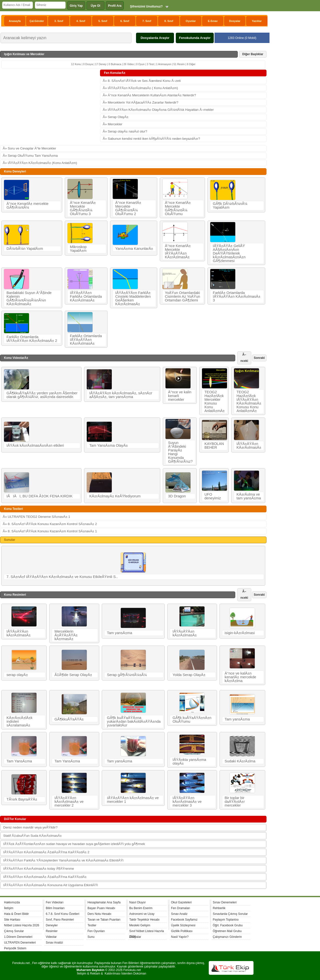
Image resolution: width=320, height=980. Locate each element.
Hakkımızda (12, 902)
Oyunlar (191, 21)
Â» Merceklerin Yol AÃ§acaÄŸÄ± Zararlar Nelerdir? (140, 102)
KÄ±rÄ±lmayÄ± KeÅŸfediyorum (115, 496)
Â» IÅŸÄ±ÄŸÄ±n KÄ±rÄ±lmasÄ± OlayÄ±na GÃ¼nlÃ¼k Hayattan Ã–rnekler (158, 110)
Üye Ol (95, 6)
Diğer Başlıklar (253, 54)
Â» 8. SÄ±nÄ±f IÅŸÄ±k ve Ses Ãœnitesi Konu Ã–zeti (142, 81)
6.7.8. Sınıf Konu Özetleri (62, 914)
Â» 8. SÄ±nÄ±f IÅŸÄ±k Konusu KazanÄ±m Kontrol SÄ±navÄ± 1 (50, 531)
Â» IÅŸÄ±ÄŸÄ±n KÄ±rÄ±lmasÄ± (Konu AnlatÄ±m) (40, 163)
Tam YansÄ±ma (19, 761)
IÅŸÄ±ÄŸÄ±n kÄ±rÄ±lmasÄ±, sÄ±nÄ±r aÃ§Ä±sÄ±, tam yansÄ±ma (121, 395)
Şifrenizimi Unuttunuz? (146, 6)
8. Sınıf (169, 21)
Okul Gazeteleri (181, 902)
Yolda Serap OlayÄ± (189, 675)
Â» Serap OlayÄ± (116, 117)
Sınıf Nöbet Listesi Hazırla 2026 (147, 932)
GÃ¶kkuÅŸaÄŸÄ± (69, 719)
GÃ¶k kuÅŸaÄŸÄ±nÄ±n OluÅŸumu (192, 720)
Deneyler (52, 925)
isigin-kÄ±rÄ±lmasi (240, 633)
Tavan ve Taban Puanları (104, 920)
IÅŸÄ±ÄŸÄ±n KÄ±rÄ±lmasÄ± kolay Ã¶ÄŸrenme (39, 869)
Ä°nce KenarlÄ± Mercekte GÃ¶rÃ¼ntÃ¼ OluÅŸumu (178, 208)
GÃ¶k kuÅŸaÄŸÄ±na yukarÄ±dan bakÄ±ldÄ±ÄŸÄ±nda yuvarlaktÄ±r (134, 721)
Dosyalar (235, 21)
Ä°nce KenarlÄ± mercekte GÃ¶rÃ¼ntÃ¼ (27, 206)
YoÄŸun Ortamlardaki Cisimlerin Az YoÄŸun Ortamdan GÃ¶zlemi (183, 296)
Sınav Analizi (54, 943)
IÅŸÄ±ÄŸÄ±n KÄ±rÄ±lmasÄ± (249, 446)
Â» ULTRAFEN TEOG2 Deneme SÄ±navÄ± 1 (36, 517)
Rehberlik (219, 908)
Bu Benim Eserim (141, 908)
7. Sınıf (147, 21)
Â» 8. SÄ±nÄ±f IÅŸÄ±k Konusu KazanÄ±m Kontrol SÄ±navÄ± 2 (50, 524)
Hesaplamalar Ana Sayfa (104, 902)
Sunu (91, 937)
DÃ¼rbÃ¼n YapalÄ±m (25, 249)
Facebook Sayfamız (184, 920)
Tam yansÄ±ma (120, 633)
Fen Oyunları (96, 931)
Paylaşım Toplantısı (226, 920)
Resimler (52, 931)
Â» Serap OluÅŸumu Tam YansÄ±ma (30, 156)
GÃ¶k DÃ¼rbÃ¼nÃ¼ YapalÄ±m (230, 206)
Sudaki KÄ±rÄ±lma (240, 761)
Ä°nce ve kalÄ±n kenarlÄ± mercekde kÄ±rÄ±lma (240, 677)
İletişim (9, 908)
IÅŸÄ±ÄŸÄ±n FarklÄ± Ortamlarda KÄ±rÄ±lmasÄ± (86, 296)
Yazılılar (257, 21)
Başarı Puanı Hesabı (101, 908)
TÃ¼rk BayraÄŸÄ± (22, 799)
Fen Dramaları (181, 908)
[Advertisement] (50, 107)
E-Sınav (213, 21)
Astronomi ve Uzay (142, 914)
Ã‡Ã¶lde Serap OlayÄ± (73, 675)
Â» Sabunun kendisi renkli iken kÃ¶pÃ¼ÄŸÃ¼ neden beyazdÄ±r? (151, 139)
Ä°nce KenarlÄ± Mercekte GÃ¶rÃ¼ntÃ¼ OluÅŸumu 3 (83, 208)
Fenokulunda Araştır (195, 38)
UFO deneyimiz (213, 496)
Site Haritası (12, 920)
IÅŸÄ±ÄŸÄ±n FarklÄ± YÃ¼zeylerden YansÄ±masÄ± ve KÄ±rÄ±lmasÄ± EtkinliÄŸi (63, 860)
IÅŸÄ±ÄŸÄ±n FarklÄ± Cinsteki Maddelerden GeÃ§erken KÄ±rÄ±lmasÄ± (133, 298)
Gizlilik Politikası (182, 931)
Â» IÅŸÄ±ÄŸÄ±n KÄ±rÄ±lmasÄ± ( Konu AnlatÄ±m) (140, 88)
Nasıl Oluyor (137, 902)
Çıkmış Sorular (14, 931)
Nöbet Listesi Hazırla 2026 (22, 925)
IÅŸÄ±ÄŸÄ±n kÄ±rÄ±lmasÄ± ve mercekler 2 (69, 802)
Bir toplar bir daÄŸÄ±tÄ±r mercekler (235, 802)
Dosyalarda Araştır (155, 38)
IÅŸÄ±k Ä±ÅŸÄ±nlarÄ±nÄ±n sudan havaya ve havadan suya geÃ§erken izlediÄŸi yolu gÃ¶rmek (74, 844)
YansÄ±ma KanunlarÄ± (134, 249)
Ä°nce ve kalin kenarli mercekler (180, 396)
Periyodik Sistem (15, 948)
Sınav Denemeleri (225, 902)
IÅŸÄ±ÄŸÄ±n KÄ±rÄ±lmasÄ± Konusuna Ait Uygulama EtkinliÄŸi (51, 885)
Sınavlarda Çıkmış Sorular (230, 914)
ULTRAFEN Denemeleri (20, 943)
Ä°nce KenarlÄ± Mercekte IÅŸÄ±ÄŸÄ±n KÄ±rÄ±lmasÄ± (178, 251)
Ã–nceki (244, 358)
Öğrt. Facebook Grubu (228, 925)
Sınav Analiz (179, 914)
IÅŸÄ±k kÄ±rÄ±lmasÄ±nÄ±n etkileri (35, 445)
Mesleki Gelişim (140, 925)
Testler (92, 925)
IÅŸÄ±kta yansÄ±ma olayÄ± (189, 762)
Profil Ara (115, 6)
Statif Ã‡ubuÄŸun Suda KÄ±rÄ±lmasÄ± (32, 836)
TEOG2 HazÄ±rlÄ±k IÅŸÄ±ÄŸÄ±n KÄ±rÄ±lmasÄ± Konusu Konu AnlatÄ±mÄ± (249, 401)
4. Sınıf (81, 21)
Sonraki (259, 358)
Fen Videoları (55, 902)
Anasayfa (15, 21)
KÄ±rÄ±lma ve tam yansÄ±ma (249, 496)
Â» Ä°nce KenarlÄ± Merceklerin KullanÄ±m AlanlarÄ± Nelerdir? (149, 95)
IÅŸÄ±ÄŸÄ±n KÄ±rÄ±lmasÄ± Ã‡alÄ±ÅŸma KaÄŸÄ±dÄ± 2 (46, 852)
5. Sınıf (103, 21)
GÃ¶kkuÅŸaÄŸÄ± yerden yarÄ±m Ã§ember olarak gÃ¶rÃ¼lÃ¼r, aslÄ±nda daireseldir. (42, 395)
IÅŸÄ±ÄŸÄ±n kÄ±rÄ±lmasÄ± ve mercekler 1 (133, 800)
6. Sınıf (125, 21)
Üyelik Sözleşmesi (183, 925)
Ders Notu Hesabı (99, 914)
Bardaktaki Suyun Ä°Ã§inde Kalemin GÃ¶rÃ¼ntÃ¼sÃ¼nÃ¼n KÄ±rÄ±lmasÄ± (29, 298)
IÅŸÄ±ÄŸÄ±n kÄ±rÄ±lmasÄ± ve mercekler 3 (187, 802)
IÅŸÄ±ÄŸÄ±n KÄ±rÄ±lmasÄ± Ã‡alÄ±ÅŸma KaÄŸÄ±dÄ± (45, 877)
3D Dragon (177, 496)
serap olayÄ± (17, 675)
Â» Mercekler (113, 124)
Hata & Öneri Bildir (16, 914)
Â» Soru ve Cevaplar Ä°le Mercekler (29, 148)
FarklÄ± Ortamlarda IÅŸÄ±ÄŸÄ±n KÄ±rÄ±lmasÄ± (86, 340)
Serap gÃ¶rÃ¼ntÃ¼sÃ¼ (127, 675)
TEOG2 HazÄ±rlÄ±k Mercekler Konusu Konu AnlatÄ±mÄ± (215, 401)
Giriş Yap (76, 6)
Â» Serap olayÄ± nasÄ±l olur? (125, 131)
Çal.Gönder (37, 21)
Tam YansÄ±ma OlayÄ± (108, 445)
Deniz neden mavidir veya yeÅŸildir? (30, 827)
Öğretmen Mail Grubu (227, 931)
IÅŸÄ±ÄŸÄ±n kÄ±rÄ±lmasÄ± (19, 633)
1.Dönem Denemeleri (18, 937)
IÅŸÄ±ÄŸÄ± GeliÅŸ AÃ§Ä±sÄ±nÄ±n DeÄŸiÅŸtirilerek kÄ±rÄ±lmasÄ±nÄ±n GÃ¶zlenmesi (229, 253)
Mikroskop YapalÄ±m (78, 249)
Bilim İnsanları (55, 908)
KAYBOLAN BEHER (214, 446)
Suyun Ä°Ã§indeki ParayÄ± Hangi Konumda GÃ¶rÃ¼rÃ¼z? (180, 452)
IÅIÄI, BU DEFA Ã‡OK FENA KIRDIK (39, 496)
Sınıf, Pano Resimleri (60, 920)
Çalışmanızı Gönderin (227, 937)
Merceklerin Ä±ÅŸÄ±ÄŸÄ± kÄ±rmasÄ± (66, 635)
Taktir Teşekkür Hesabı (144, 920)
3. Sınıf (59, 21)
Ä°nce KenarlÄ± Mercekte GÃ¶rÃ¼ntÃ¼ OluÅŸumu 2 (128, 208)
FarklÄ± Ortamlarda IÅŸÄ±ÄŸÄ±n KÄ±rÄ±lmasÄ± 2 (32, 339)
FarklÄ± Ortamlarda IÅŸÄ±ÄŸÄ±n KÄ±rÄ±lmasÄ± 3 (236, 296)
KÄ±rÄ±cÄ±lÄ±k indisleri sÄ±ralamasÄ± (19, 721)
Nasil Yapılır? (180, 937)
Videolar (51, 937)
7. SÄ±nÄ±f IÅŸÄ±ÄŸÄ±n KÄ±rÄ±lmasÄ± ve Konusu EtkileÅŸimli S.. (62, 577)
